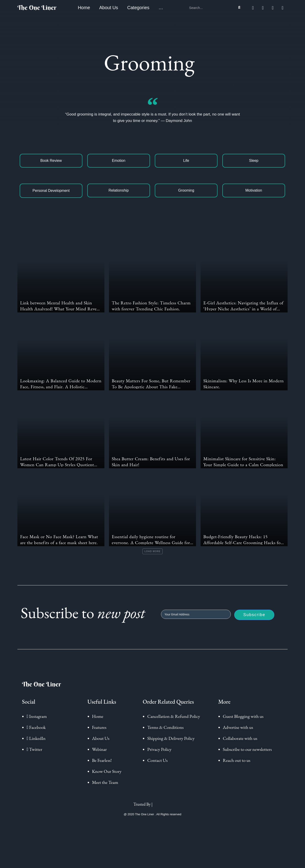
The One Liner (37, 8)
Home (84, 8)
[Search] (239, 8)
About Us (109, 8)
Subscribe (254, 618)
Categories (138, 8)
